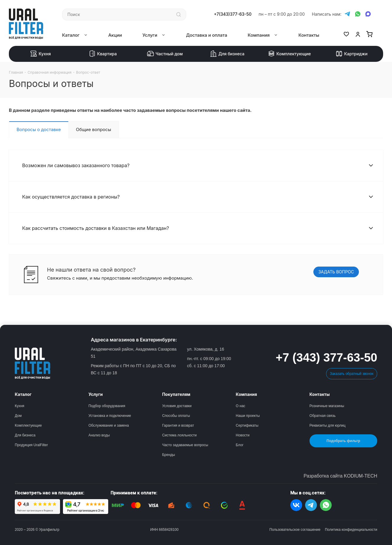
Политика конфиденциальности (351, 530)
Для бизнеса (227, 54)
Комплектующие (289, 54)
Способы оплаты (176, 416)
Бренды (168, 455)
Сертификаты (247, 425)
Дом (18, 416)
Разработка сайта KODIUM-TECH (340, 476)
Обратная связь (323, 416)
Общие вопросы (94, 129)
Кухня (41, 54)
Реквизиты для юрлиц (328, 425)
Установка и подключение (110, 416)
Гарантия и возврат (178, 425)
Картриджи (351, 54)
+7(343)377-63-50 (233, 14)
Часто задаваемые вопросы (185, 445)
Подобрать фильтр (344, 441)
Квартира (103, 54)
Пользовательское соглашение (295, 530)
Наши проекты (248, 416)
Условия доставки (177, 406)
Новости (243, 435)
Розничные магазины (327, 406)
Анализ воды (99, 435)
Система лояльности (179, 435)
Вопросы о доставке (39, 129)
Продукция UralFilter (31, 445)
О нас (241, 406)
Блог (240, 445)
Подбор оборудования (107, 406)
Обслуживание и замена (109, 425)
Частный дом (165, 54)
